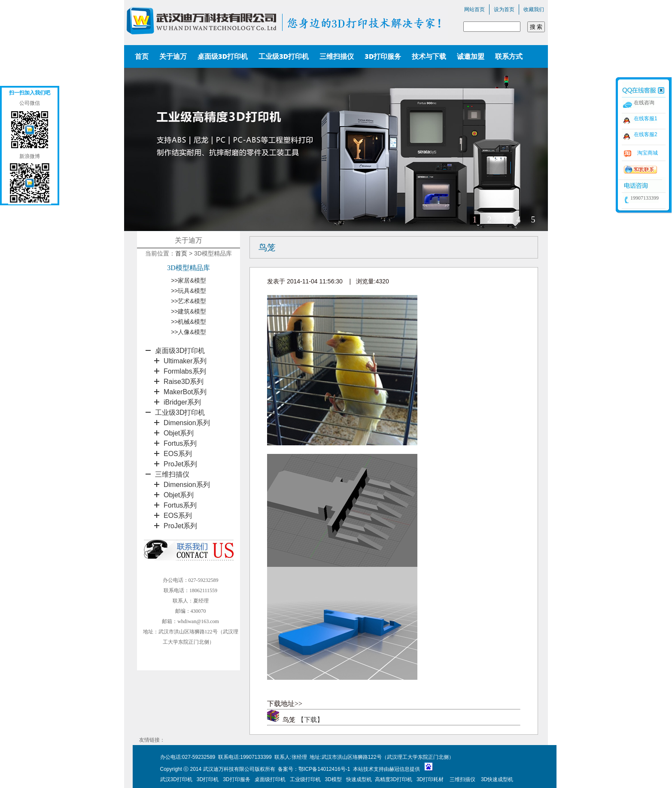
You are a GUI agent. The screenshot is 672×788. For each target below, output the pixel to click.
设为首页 (504, 9)
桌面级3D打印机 (180, 351)
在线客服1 (646, 119)
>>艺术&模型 (189, 301)
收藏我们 (534, 9)
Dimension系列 (187, 423)
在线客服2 (646, 134)
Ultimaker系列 (185, 361)
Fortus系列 (180, 443)
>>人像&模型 (189, 332)
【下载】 (310, 720)
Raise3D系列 (184, 382)
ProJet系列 (180, 464)
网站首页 (474, 9)
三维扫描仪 (172, 474)
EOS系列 (178, 454)
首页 (181, 253)
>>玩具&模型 (189, 291)
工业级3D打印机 (180, 412)
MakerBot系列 (185, 392)
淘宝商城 (648, 153)
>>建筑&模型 (189, 311)
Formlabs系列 (185, 371)
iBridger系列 (182, 402)
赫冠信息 (399, 769)
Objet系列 (179, 433)
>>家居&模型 (189, 280)
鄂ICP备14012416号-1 (325, 769)
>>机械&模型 (189, 322)
